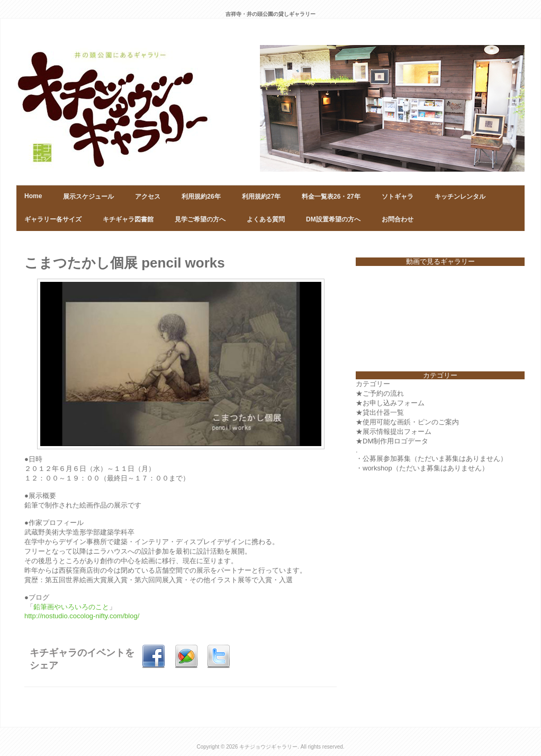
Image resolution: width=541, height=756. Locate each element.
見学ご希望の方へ (200, 219)
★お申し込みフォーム (390, 403)
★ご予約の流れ (380, 393)
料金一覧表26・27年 (331, 197)
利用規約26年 (201, 197)
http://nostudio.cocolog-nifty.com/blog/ (83, 616)
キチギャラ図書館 (128, 219)
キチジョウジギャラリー (268, 747)
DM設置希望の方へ (333, 219)
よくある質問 (266, 219)
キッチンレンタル (460, 197)
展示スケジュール (88, 197)
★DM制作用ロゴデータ (392, 441)
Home (33, 196)
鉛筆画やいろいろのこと (71, 607)
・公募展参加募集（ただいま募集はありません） (431, 459)
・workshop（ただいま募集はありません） (422, 468)
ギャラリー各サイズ (53, 219)
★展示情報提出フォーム (394, 432)
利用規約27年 (261, 197)
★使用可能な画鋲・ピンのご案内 (407, 422)
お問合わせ (398, 219)
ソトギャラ (398, 197)
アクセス (148, 197)
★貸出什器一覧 (380, 412)
